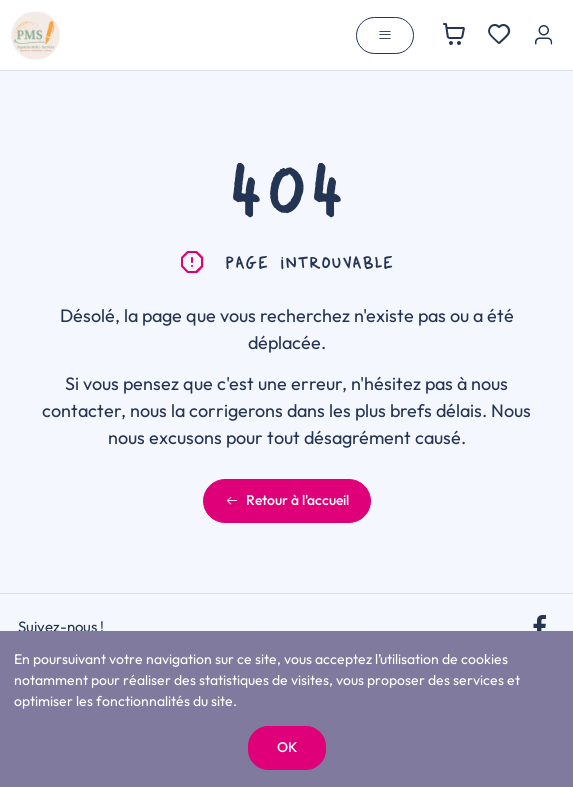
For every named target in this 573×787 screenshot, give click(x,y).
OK (287, 747)
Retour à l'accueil (287, 500)
